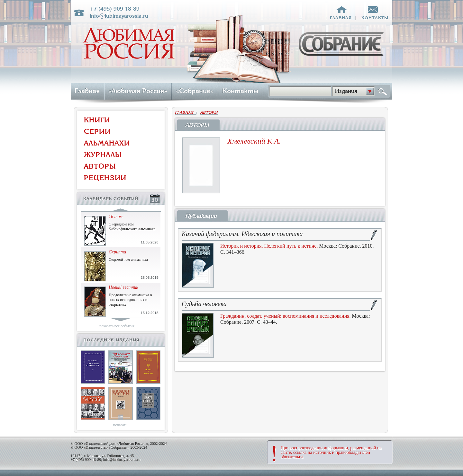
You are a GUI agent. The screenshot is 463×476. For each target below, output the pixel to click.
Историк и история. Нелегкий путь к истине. (269, 246)
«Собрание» (195, 91)
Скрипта (117, 252)
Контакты (240, 91)
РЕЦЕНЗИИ (105, 178)
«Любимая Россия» (138, 91)
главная (341, 18)
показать (120, 425)
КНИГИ (97, 120)
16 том (116, 217)
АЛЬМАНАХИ (107, 143)
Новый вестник (123, 287)
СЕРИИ (97, 132)
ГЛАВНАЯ (186, 113)
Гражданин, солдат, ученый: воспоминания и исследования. (286, 316)
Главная (87, 91)
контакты (375, 18)
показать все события (117, 326)
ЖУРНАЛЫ (103, 155)
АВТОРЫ (100, 166)
